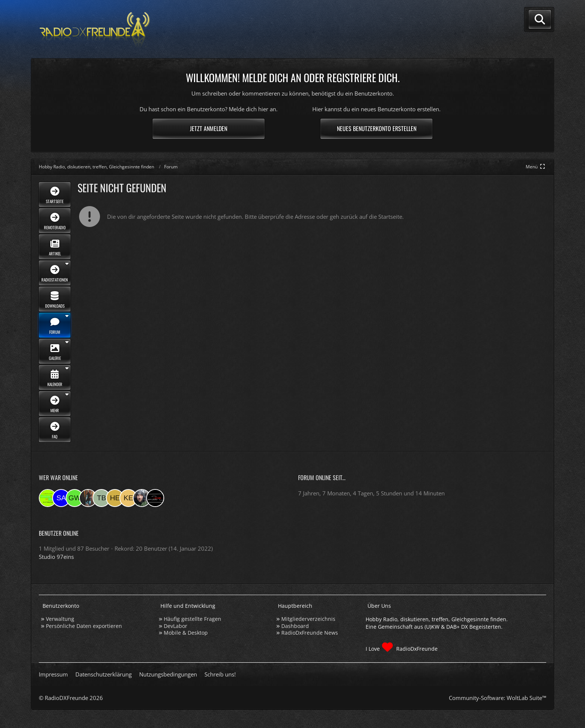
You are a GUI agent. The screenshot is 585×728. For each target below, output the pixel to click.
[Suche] (540, 19)
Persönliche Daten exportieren (84, 626)
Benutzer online (59, 533)
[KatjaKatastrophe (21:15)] (88, 498)
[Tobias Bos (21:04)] (101, 498)
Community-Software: (498, 698)
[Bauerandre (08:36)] (142, 498)
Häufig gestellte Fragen (193, 619)
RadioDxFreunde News (310, 633)
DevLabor (176, 626)
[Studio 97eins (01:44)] (48, 498)
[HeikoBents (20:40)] (115, 498)
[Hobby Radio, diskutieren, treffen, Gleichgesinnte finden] (95, 29)
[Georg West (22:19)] (75, 498)
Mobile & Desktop (186, 633)
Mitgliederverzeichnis (308, 619)
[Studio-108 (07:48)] (155, 498)
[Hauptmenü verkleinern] (536, 167)
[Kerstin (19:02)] (128, 498)
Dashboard (295, 626)
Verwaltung (60, 619)
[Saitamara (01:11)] (61, 498)
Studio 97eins (56, 557)
